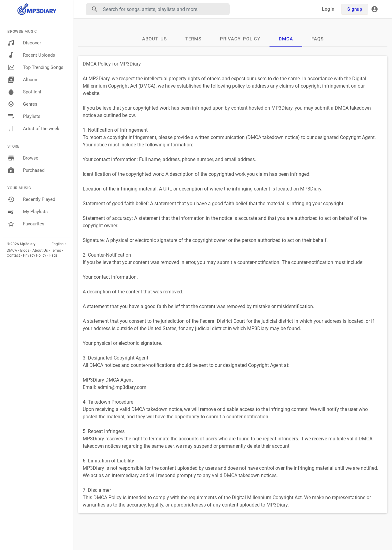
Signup (355, 9)
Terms (56, 251)
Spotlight (24, 92)
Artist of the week (33, 129)
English (58, 244)
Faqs (53, 255)
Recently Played (31, 199)
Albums (23, 80)
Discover (24, 43)
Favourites (26, 224)
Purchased (26, 170)
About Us (40, 251)
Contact (13, 255)
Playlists (24, 116)
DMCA (12, 251)
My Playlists (28, 212)
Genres (22, 104)
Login (328, 9)
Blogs (25, 251)
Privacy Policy (35, 255)
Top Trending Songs (35, 67)
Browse (23, 158)
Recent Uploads (31, 55)
